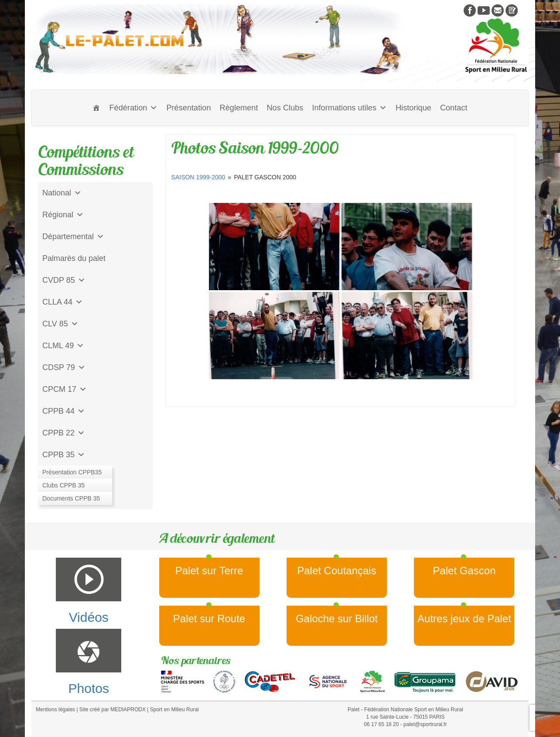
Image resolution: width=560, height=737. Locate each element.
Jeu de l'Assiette (71, 476)
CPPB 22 (64, 433)
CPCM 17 (65, 389)
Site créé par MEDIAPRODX (113, 710)
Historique (413, 108)
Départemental (73, 237)
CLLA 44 (63, 302)
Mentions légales (55, 710)
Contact (454, 108)
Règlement (239, 108)
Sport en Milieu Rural (174, 710)
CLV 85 (60, 324)
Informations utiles (349, 108)
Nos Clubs (285, 108)
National (62, 193)
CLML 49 (63, 346)
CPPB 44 (64, 411)
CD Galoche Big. (72, 498)
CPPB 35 (64, 455)
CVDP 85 (64, 280)
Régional (63, 215)
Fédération (133, 108)
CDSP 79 (64, 367)
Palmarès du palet (74, 258)
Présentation (188, 108)
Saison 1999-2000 (198, 177)
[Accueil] (96, 108)
